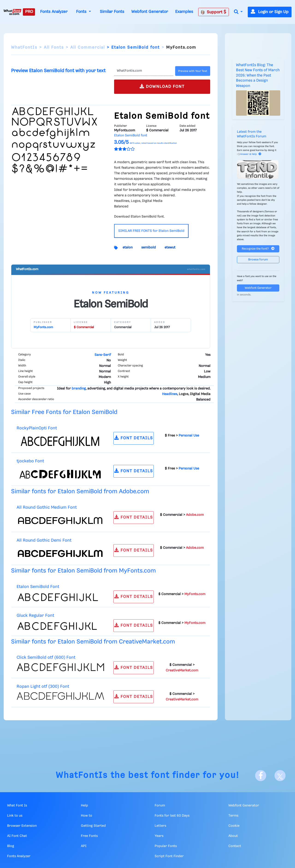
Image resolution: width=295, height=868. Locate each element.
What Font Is (17, 806)
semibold (149, 248)
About (233, 836)
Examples (184, 12)
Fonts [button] (82, 12)
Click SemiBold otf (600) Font (46, 657)
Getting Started (93, 826)
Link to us (15, 816)
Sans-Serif (103, 355)
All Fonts (54, 47)
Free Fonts (89, 836)
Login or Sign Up (270, 12)
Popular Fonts (166, 846)
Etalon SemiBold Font (38, 587)
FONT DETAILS (134, 438)
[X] (280, 776)
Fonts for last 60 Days (172, 816)
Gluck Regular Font (35, 616)
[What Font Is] (12, 12)
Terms (233, 816)
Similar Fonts (112, 12)
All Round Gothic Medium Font (47, 507)
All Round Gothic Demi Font (44, 540)
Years (159, 836)
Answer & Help (251, 154)
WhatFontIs (24, 47)
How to (87, 816)
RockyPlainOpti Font (37, 428)
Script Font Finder (169, 856)
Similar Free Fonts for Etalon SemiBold (64, 412)
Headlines (170, 394)
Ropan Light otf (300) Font (43, 686)
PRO (29, 12)
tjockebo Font (30, 461)
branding (79, 389)
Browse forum (258, 260)
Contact (235, 846)
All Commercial (88, 47)
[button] (238, 12)
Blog (11, 846)
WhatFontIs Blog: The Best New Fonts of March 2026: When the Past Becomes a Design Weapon (258, 75)
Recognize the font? (258, 249)
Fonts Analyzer (54, 12)
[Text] (144, 71)
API (84, 846)
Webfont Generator (150, 12)
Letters (160, 826)
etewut (170, 248)
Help (84, 806)
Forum (160, 806)
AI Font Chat (17, 836)
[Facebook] (261, 776)
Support (213, 12)
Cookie (234, 826)
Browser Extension (22, 826)
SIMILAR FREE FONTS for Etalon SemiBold (151, 231)
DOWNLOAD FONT (162, 86)
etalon (128, 248)
